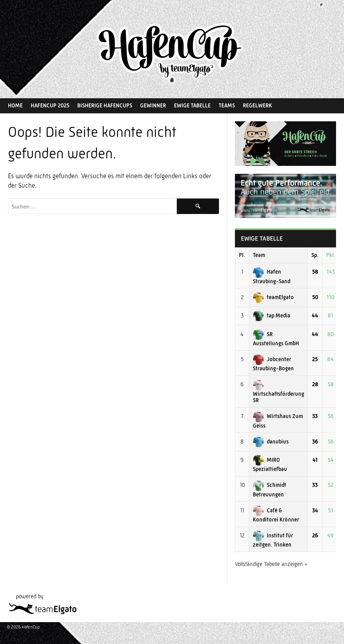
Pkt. (331, 255)
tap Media (272, 315)
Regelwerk (257, 105)
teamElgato (273, 297)
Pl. (242, 255)
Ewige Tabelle (192, 105)
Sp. (315, 255)
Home (15, 105)
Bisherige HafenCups (105, 105)
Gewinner (153, 105)
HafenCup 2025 (50, 105)
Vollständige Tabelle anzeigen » (271, 564)
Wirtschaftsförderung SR (279, 392)
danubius (271, 442)
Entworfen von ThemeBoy (313, 627)
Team (259, 255)
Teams (227, 105)
